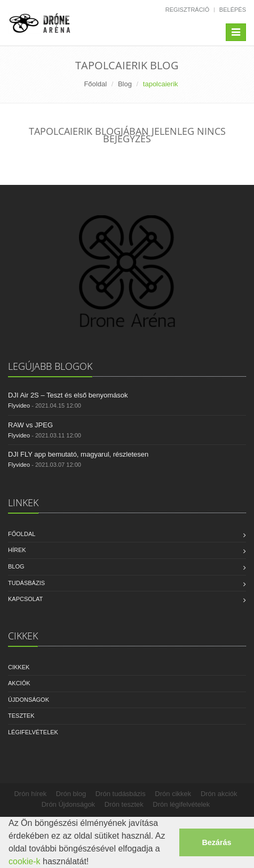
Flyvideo (19, 405)
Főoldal (95, 84)
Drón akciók (219, 794)
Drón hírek (30, 794)
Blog (125, 84)
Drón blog (71, 794)
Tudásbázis (26, 583)
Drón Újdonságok (68, 804)
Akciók (19, 683)
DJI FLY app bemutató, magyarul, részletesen (78, 454)
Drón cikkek (173, 794)
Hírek (17, 550)
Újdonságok (29, 700)
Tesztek (21, 716)
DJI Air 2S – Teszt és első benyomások (68, 395)
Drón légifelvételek (181, 804)
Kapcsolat (25, 599)
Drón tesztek (124, 804)
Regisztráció (188, 10)
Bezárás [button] (216, 842)
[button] (93, 863)
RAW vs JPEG (30, 425)
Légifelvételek (33, 732)
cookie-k (25, 861)
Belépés (233, 10)
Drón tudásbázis (121, 794)
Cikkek (19, 667)
